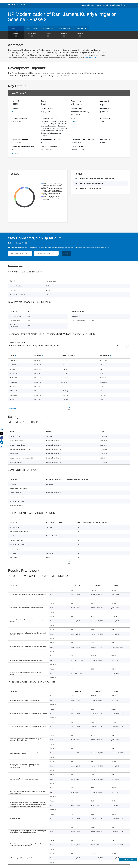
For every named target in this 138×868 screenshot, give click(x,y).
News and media (65, 28)
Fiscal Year (105, 118)
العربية (112, 5)
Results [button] (80, 35)
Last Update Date (78, 147)
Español (99, 5)
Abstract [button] (16, 35)
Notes (14, 154)
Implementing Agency (50, 118)
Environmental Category (51, 139)
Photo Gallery (81, 28)
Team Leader (76, 101)
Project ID (15, 101)
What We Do (12, 5)
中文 (124, 5)
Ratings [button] (64, 35)
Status (44, 101)
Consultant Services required (23, 147)
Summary (16, 28)
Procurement (32, 28)
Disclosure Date (47, 109)
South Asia (74, 121)
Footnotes (12, 408)
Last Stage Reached (49, 147)
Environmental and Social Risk (82, 139)
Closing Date (105, 139)
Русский (118, 5)
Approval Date (76, 109)
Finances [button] (48, 35)
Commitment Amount (20, 139)
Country (15, 109)
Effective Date (106, 109)
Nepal (14, 112)
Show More (91, 58)
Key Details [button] (32, 35)
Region (73, 118)
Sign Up (67, 253)
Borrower (104, 101)
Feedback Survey (128, 859)
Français (106, 5)
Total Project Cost (19, 118)
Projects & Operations (24, 5)
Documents (48, 28)
